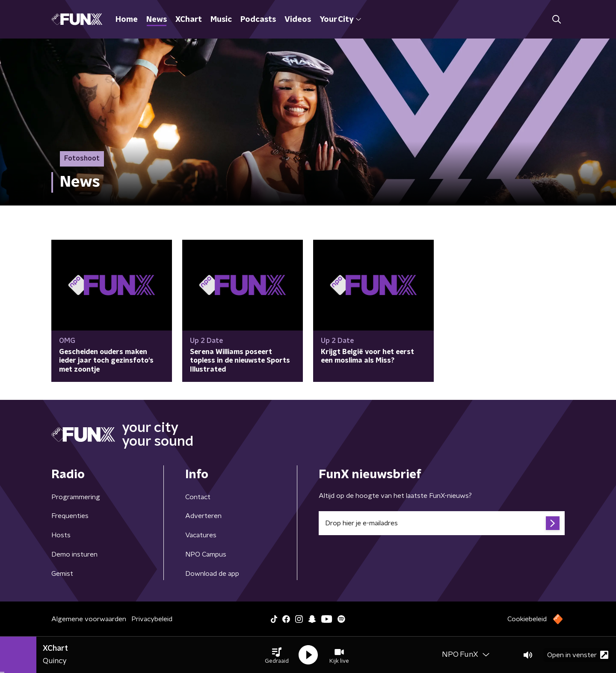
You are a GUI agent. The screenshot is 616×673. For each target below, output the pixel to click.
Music (221, 20)
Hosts (61, 535)
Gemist (62, 574)
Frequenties (70, 516)
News (157, 20)
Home (127, 20)
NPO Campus (206, 554)
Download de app (212, 574)
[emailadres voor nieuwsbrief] (442, 523)
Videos (298, 20)
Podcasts (258, 20)
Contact (198, 497)
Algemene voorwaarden (89, 619)
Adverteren (203, 516)
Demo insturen (74, 554)
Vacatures (201, 535)
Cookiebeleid (527, 619)
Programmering (76, 497)
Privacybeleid (152, 619)
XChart (189, 20)
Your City (340, 20)
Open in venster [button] (578, 655)
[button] (277, 655)
